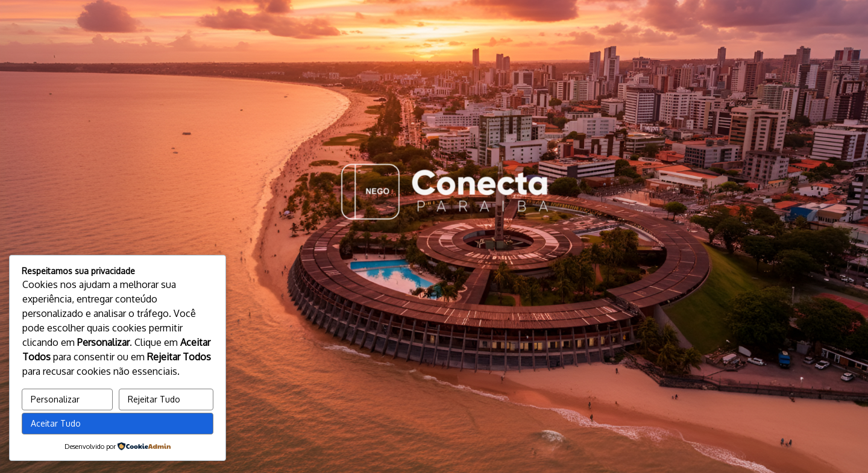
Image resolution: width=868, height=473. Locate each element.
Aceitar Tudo (56, 423)
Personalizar (55, 399)
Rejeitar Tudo (154, 399)
